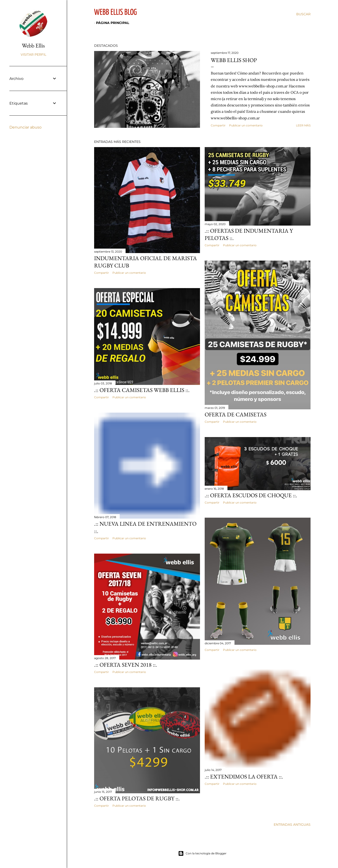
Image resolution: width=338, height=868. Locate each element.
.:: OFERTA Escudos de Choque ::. (251, 495)
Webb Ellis (33, 45)
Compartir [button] (218, 125)
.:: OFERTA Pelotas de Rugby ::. (137, 798)
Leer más (303, 125)
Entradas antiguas (292, 825)
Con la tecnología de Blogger (202, 853)
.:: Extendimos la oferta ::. (244, 776)
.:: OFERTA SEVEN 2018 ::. (126, 665)
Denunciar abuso (25, 127)
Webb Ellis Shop (234, 60)
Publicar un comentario (246, 125)
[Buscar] (303, 14)
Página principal (113, 23)
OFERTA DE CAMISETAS (236, 414)
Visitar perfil (33, 55)
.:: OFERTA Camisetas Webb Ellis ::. (142, 390)
